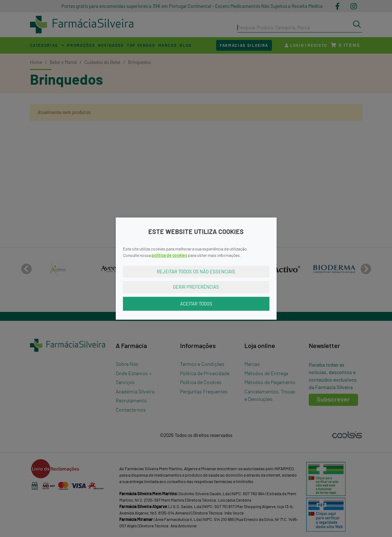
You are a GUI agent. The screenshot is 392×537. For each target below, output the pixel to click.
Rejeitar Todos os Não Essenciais (196, 271)
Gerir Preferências (196, 287)
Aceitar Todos (196, 303)
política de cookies (169, 255)
